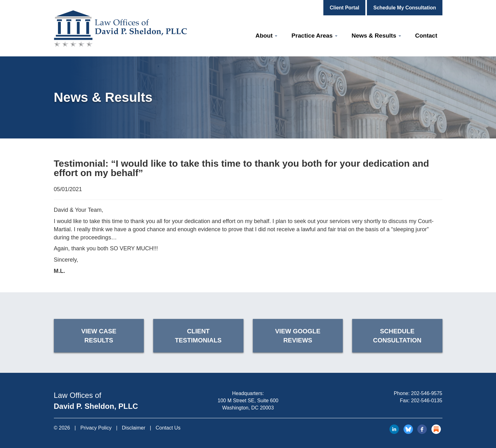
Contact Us (168, 428)
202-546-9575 (427, 393)
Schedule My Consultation (405, 8)
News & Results (376, 36)
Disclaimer (134, 428)
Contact (426, 36)
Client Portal (344, 8)
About (266, 36)
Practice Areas (314, 36)
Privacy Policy (96, 428)
